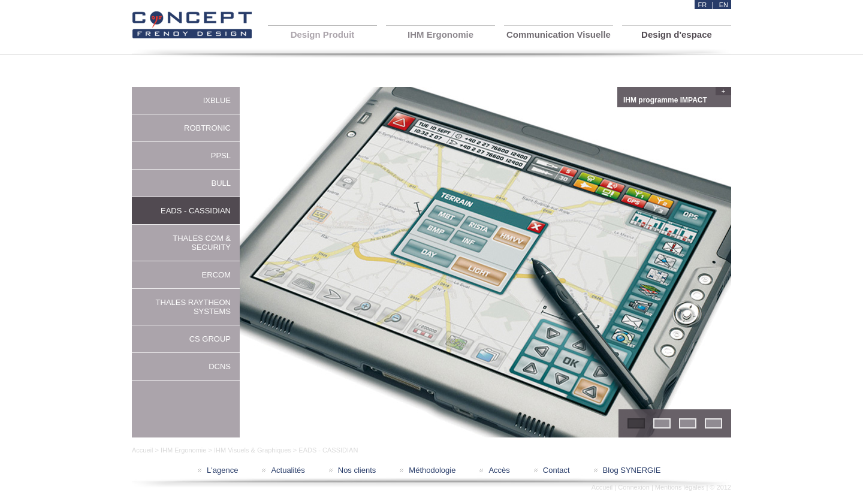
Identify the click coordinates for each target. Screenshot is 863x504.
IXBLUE (217, 100)
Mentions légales (680, 487)
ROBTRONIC (207, 128)
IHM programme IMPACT (676, 99)
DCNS (220, 366)
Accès (499, 470)
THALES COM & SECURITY (202, 243)
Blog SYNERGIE (632, 470)
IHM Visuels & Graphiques (253, 450)
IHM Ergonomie (183, 450)
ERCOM (216, 275)
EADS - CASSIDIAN (196, 211)
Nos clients (357, 470)
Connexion (634, 487)
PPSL (221, 156)
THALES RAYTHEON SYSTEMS (193, 307)
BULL (221, 183)
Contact (556, 470)
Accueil (142, 450)
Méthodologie (432, 470)
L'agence (222, 470)
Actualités (288, 470)
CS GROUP (210, 339)
